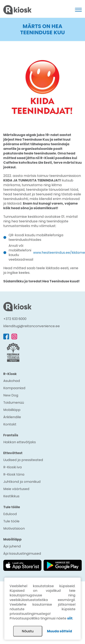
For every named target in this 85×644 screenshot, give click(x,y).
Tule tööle (11, 521)
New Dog (11, 395)
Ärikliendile (12, 417)
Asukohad (12, 381)
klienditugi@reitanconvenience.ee (32, 326)
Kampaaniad (14, 388)
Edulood (10, 514)
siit (70, 618)
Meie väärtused (16, 489)
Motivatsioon (14, 528)
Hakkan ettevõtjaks (20, 442)
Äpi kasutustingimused (22, 554)
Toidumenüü (14, 403)
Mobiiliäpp (12, 410)
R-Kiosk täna (14, 474)
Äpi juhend (12, 546)
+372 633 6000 (15, 319)
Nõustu (28, 631)
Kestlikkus (11, 496)
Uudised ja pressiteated (23, 460)
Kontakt (10, 424)
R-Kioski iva (13, 467)
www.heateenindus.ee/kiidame (59, 253)
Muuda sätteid (60, 631)
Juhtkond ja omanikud (22, 482)
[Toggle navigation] (78, 10)
